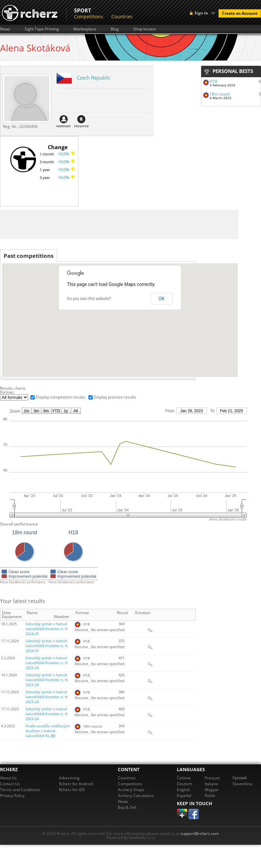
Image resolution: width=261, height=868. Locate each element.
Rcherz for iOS (72, 790)
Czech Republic (93, 78)
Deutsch (184, 784)
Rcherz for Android (76, 784)
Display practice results (115, 397)
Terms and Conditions (20, 790)
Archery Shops (131, 790)
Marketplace (85, 29)
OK (161, 299)
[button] (132, 343)
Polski (210, 796)
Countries (122, 17)
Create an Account (240, 13)
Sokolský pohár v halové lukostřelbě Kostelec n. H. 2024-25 (47, 629)
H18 (213, 81)
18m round (220, 94)
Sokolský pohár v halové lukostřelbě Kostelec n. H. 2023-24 (47, 663)
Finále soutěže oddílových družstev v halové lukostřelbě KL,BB (48, 731)
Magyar (212, 790)
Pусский (240, 778)
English (183, 790)
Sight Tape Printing (42, 29)
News (5, 29)
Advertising (69, 778)
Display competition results (60, 397)
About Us (8, 778)
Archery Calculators (136, 796)
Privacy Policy (12, 796)
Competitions (89, 17)
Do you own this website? (89, 299)
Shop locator (145, 29)
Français (212, 778)
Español (184, 796)
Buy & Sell (127, 807)
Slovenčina (242, 784)
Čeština (184, 778)
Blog (115, 29)
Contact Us (10, 784)
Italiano (211, 784)
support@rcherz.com (200, 833)
